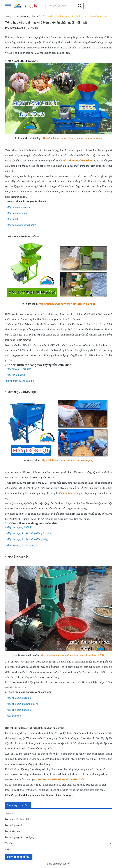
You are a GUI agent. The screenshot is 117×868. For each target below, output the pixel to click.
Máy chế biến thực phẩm (18, 819)
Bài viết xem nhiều (18, 857)
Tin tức (9, 843)
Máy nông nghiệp (14, 825)
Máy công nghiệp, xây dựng (20, 837)
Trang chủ (10, 813)
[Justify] (80, 6)
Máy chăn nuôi (13, 831)
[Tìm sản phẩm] (65, 6)
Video (8, 850)
